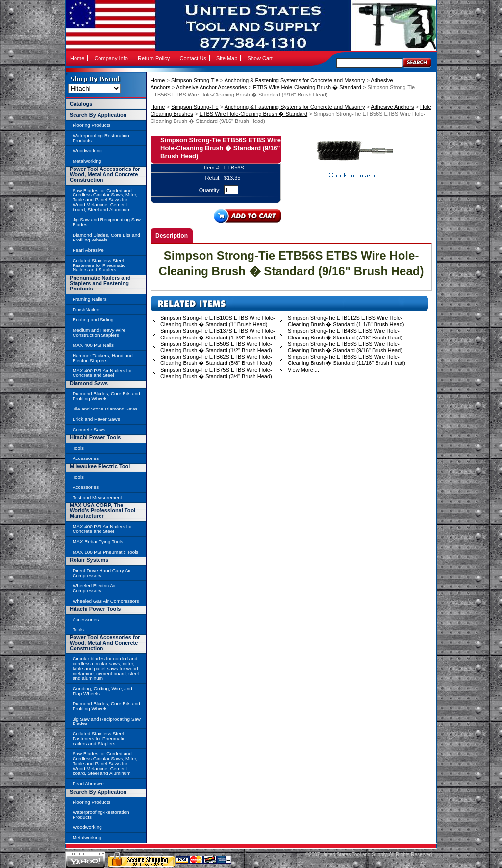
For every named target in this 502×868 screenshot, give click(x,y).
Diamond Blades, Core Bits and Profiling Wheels (106, 237)
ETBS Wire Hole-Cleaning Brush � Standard (307, 87)
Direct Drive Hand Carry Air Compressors (102, 573)
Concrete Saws (89, 429)
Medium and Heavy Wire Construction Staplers (99, 332)
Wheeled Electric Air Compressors (94, 588)
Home (77, 58)
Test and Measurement (97, 497)
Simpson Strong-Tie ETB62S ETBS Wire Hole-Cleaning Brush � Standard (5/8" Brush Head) (216, 360)
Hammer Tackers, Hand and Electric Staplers (103, 358)
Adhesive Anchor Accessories (211, 87)
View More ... (303, 370)
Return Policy (154, 58)
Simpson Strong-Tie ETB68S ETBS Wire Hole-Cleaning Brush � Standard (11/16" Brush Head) (347, 360)
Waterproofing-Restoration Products (101, 138)
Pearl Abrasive (88, 250)
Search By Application (98, 115)
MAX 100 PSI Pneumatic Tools (105, 552)
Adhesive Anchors (392, 107)
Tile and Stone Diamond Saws (105, 409)
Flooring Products (91, 125)
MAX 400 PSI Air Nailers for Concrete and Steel (102, 373)
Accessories (86, 458)
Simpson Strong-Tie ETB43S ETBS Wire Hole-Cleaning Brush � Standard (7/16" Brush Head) (345, 334)
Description (172, 236)
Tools (78, 448)
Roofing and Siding (93, 320)
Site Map (227, 58)
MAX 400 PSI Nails (93, 345)
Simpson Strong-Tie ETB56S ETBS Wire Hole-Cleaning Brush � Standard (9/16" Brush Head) (345, 347)
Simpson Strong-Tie (195, 80)
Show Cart (260, 58)
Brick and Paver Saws (96, 419)
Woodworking (87, 151)
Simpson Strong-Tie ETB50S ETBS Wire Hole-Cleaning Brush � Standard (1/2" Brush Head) (216, 347)
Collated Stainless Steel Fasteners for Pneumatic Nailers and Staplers (99, 265)
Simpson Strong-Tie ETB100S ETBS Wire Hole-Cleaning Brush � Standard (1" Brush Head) (218, 321)
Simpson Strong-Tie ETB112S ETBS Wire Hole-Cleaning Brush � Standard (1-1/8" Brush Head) (346, 321)
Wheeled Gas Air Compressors (106, 601)
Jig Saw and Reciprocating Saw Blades (107, 222)
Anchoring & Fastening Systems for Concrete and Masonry (295, 80)
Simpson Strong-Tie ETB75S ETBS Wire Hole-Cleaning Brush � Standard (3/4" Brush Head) (216, 373)
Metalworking (87, 161)
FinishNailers (87, 309)
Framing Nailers (90, 299)
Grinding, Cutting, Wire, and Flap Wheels (102, 691)
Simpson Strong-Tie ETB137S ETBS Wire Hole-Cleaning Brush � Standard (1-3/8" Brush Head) (218, 334)
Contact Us (193, 58)
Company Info (111, 58)
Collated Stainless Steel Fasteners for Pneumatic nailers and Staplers (99, 738)
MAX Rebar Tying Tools (98, 542)
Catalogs (81, 104)
